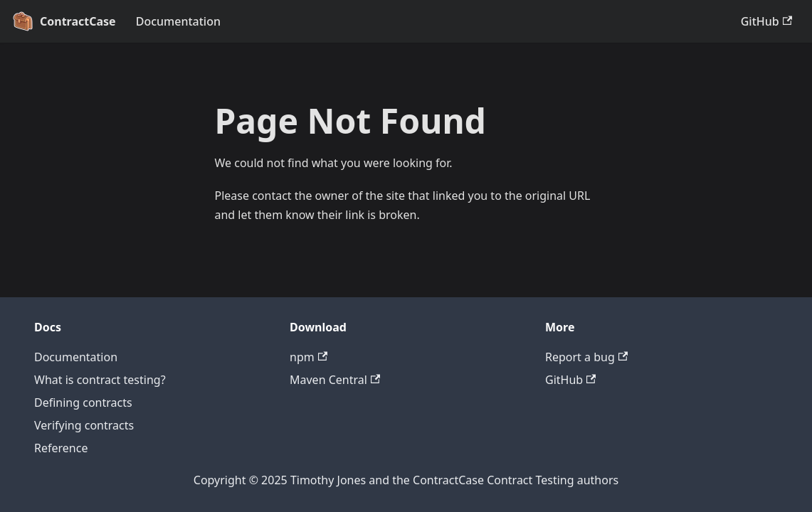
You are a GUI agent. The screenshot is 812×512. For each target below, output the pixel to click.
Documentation (178, 21)
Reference (61, 448)
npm (309, 357)
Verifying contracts (84, 425)
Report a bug (586, 357)
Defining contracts (83, 402)
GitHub (766, 21)
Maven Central (335, 380)
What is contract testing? (100, 380)
